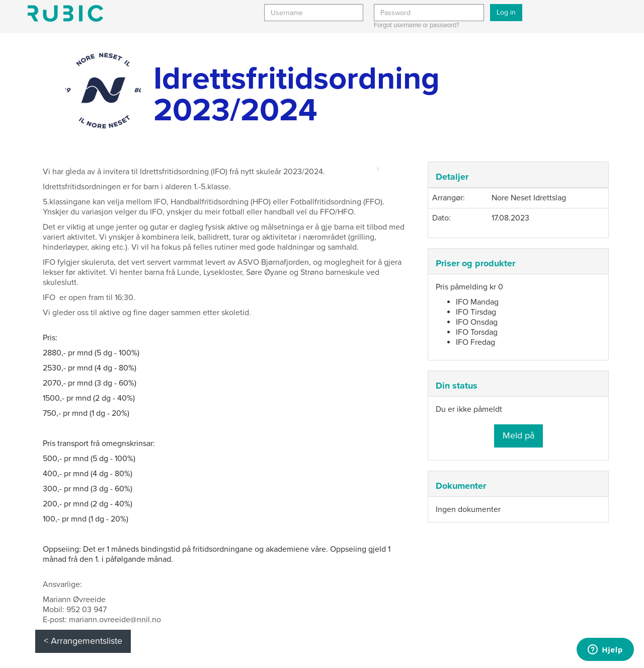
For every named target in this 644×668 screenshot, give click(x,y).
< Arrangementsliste (83, 641)
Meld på (518, 435)
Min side (65, 13)
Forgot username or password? (417, 25)
